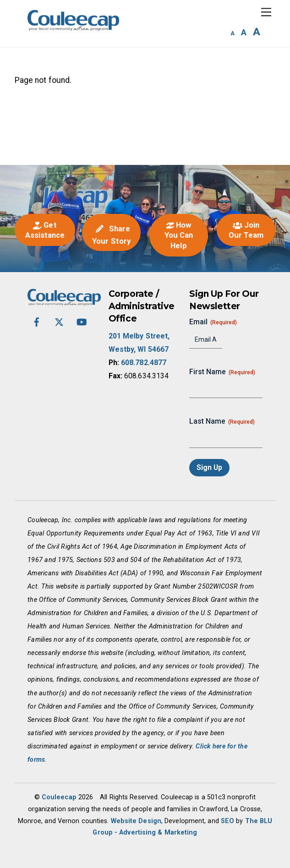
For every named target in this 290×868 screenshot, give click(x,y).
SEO (227, 821)
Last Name (222, 421)
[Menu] (266, 12)
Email (213, 322)
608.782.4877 (144, 363)
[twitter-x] (59, 321)
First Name (222, 372)
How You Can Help (179, 235)
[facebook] (37, 321)
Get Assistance (45, 230)
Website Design (136, 821)
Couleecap (59, 797)
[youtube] (82, 321)
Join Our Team (246, 230)
